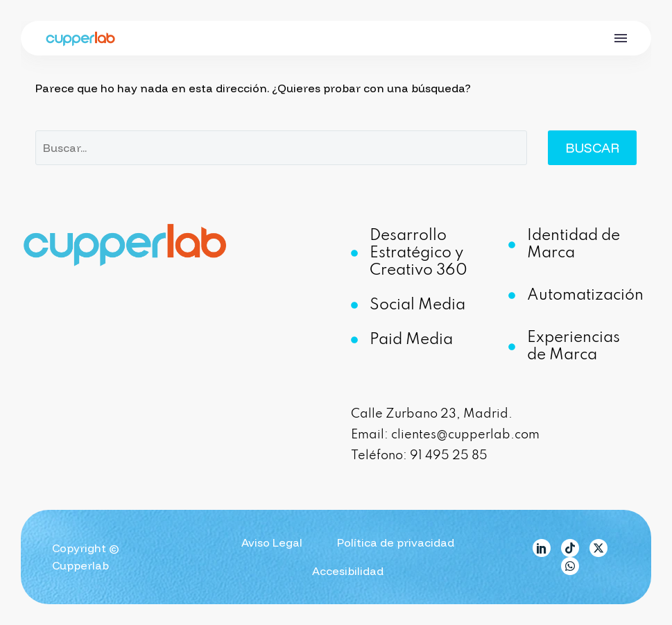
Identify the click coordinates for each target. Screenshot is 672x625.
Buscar (592, 148)
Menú (621, 38)
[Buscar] (281, 148)
